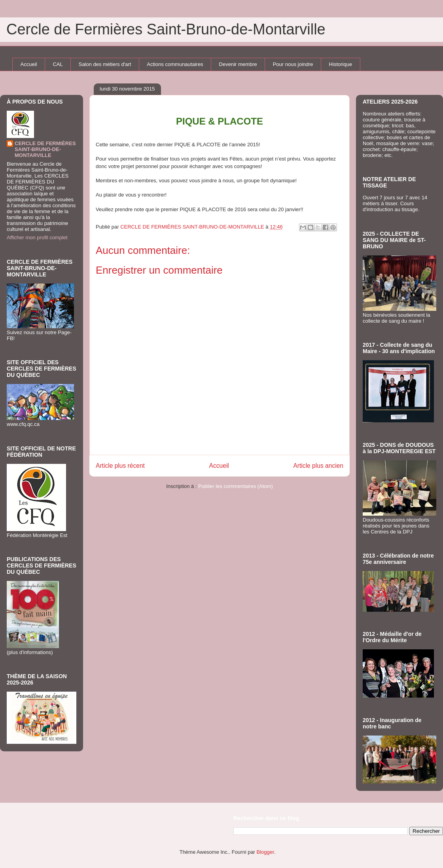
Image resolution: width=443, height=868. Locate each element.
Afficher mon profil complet (37, 237)
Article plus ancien (318, 466)
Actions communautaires (175, 64)
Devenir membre (238, 64)
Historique (341, 64)
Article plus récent (120, 466)
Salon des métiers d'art (105, 64)
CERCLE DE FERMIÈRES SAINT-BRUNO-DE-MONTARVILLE (45, 149)
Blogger (265, 852)
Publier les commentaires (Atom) (236, 486)
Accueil (29, 64)
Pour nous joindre (293, 64)
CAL (58, 64)
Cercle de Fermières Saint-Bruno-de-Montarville (166, 29)
